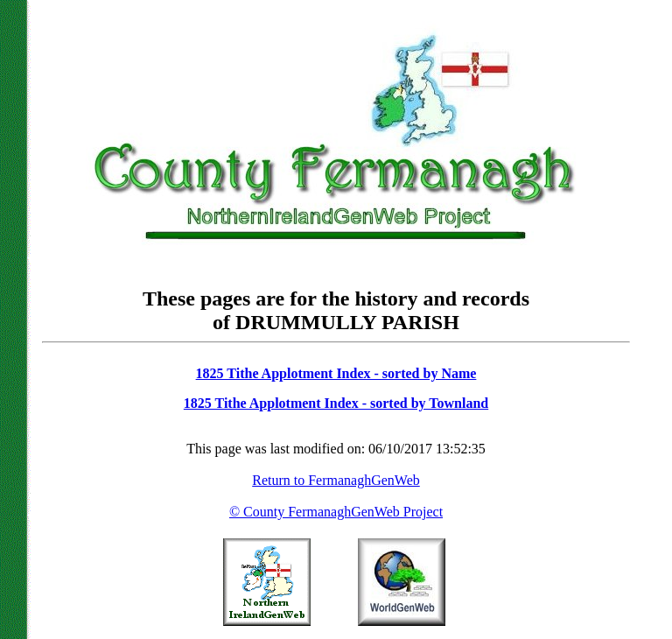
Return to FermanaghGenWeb (336, 480)
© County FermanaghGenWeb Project (336, 512)
